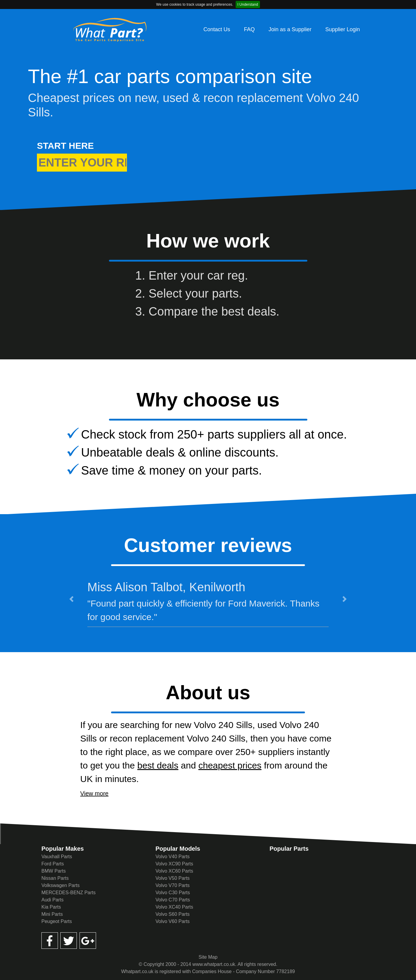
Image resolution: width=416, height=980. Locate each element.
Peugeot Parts (57, 921)
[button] (71, 599)
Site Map (208, 957)
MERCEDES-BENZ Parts (68, 893)
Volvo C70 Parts (173, 900)
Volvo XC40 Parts (174, 907)
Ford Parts (53, 864)
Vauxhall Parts (57, 857)
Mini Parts (52, 914)
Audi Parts (53, 900)
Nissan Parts (55, 878)
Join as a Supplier (290, 29)
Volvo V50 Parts (173, 878)
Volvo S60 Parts (173, 914)
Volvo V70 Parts (173, 885)
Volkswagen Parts (60, 885)
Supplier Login (343, 29)
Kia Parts (51, 907)
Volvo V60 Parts (173, 921)
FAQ (249, 29)
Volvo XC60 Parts (174, 871)
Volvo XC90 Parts (174, 864)
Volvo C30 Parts (173, 893)
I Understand (248, 4)
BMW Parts (54, 871)
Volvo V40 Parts (173, 857)
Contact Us (217, 29)
